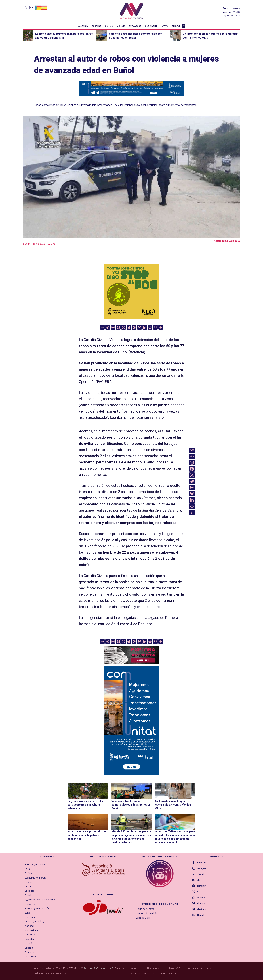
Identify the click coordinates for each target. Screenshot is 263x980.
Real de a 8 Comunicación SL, (99, 968)
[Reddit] (150, 327)
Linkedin (201, 874)
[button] (26, 7)
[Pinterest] (155, 327)
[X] (124, 327)
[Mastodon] (134, 327)
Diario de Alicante (145, 909)
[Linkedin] (145, 327)
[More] (161, 327)
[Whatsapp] (108, 327)
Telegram (202, 886)
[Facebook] (118, 327)
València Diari (143, 918)
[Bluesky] (139, 327)
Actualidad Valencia (227, 241)
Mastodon (202, 909)
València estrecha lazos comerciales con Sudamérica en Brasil (131, 805)
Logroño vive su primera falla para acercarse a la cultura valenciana (85, 805)
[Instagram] (113, 327)
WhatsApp (202, 898)
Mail (199, 880)
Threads (201, 915)
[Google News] (102, 327)
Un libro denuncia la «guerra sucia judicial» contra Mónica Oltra (173, 805)
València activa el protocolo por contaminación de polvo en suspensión (87, 835)
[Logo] (131, 11)
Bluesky (201, 904)
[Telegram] (129, 327)
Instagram (202, 868)
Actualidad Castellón (147, 913)
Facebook (202, 863)
